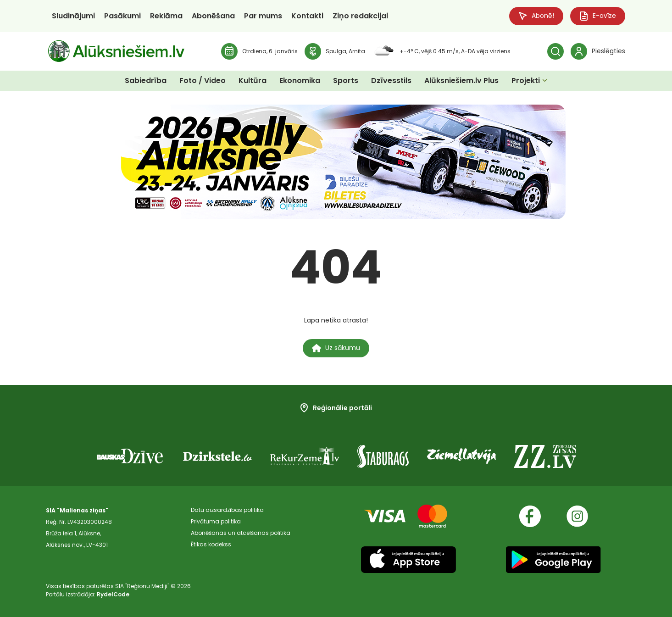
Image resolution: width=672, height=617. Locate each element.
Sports (346, 81)
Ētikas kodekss (211, 545)
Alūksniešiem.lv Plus (461, 81)
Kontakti (307, 16)
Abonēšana (213, 16)
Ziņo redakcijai (360, 16)
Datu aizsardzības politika (227, 510)
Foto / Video (203, 81)
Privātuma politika (216, 522)
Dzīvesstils (391, 81)
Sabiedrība (146, 81)
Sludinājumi (73, 16)
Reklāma (166, 16)
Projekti (526, 81)
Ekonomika (300, 81)
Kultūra (253, 81)
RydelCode (113, 594)
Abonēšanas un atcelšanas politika (241, 533)
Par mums (263, 16)
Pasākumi (122, 16)
